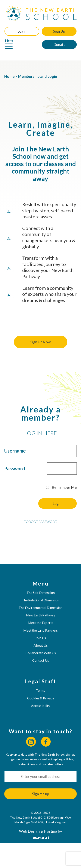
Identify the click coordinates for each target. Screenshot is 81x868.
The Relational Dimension (40, 600)
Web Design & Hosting (38, 831)
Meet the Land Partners (40, 630)
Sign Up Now (40, 342)
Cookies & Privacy (41, 698)
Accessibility (40, 706)
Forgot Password (41, 522)
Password (15, 469)
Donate (59, 45)
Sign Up (59, 31)
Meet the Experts (40, 623)
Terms (40, 690)
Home (9, 76)
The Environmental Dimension (40, 608)
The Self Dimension (41, 593)
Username (15, 451)
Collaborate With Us (41, 653)
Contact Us (41, 660)
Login (22, 31)
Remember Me (61, 487)
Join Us (41, 638)
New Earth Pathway (41, 615)
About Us (41, 645)
